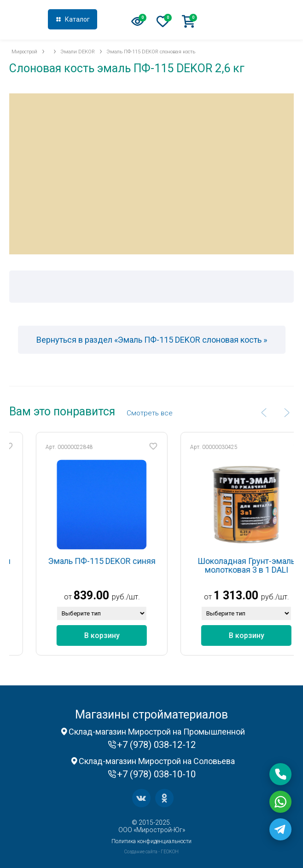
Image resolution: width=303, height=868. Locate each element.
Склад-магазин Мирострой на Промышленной (157, 732)
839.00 (106, 595)
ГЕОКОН (170, 852)
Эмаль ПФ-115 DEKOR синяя (116, 561)
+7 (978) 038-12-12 (252, 20)
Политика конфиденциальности (151, 841)
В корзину (116, 635)
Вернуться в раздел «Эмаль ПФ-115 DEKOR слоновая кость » (152, 340)
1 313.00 (250, 595)
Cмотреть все (150, 413)
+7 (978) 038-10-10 (156, 774)
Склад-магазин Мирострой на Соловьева (157, 761)
